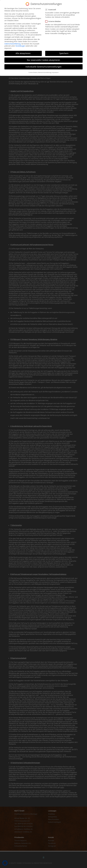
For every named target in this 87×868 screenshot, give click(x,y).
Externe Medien (54, 20)
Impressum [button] (55, 71)
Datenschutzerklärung (12, 42)
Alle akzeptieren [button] (23, 52)
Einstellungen (20, 45)
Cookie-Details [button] (33, 71)
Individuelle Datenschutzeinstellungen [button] (43, 65)
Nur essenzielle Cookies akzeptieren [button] (43, 59)
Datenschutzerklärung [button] (44, 71)
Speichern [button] (64, 52)
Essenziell (52, 8)
